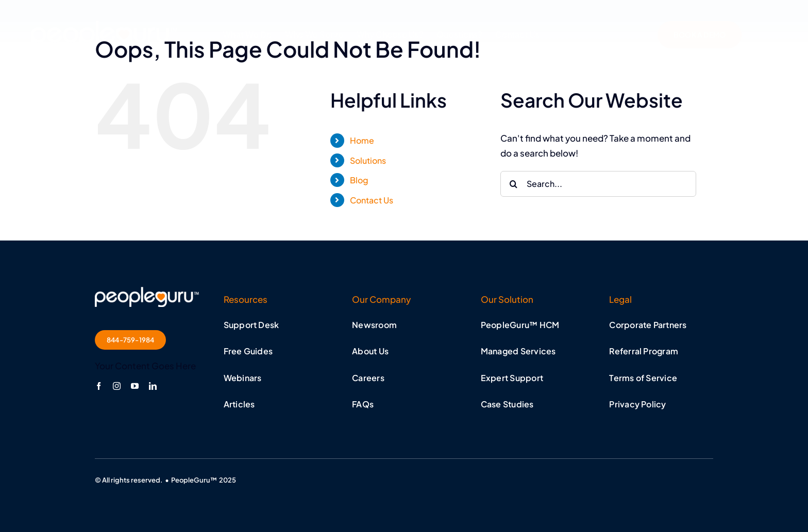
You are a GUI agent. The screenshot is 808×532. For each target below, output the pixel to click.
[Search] (513, 184)
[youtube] (135, 386)
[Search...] (598, 184)
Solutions (368, 160)
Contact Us (372, 200)
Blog (359, 180)
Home (362, 140)
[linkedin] (153, 386)
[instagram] (117, 386)
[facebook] (99, 386)
